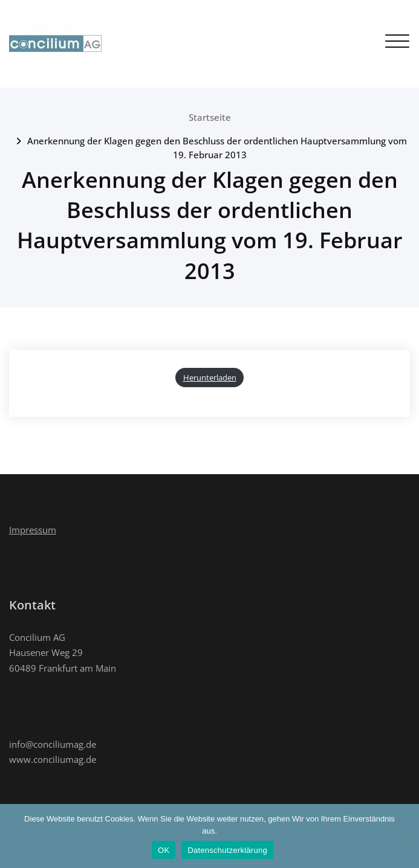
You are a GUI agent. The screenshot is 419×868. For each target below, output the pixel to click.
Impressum (33, 530)
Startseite (210, 117)
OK (164, 850)
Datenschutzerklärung (227, 850)
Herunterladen (210, 378)
